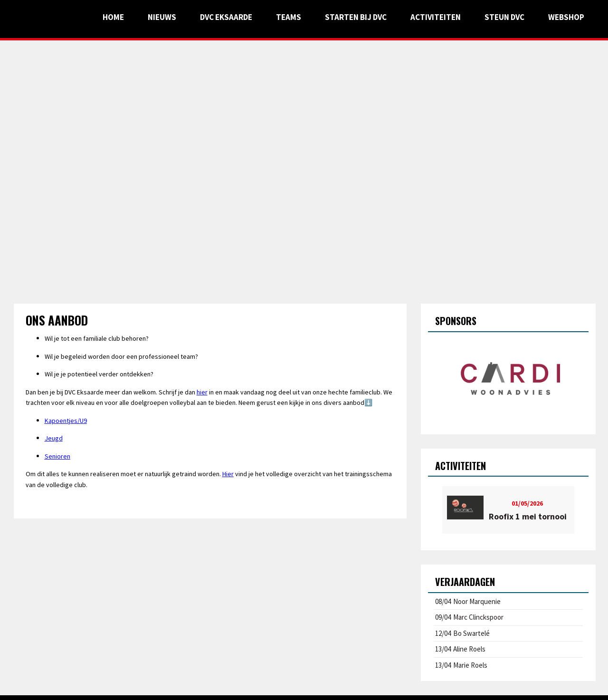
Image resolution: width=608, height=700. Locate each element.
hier (202, 392)
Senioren (57, 456)
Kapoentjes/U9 (66, 421)
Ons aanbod (57, 320)
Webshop (566, 17)
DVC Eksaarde (226, 17)
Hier (228, 474)
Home (113, 17)
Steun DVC (504, 17)
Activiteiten (436, 17)
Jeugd (54, 438)
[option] (508, 380)
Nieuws (162, 17)
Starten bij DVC (356, 17)
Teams (289, 17)
